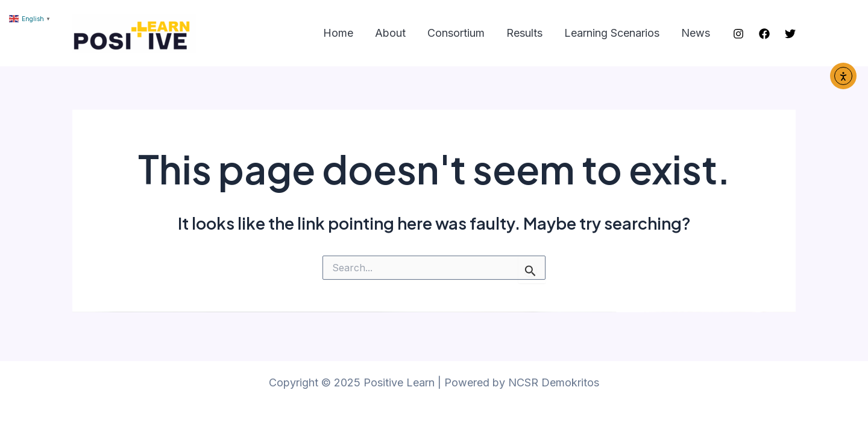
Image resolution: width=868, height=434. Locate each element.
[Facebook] (764, 34)
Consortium (456, 33)
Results (524, 33)
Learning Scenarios (612, 33)
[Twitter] (790, 34)
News (696, 33)
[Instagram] (738, 34)
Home (338, 33)
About (390, 33)
